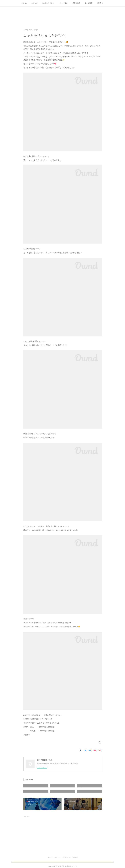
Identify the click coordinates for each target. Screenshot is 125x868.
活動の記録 (76, 3)
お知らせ (34, 3)
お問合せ (100, 3)
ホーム (24, 3)
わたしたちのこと (48, 3)
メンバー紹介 (63, 3)
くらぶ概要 (88, 3)
